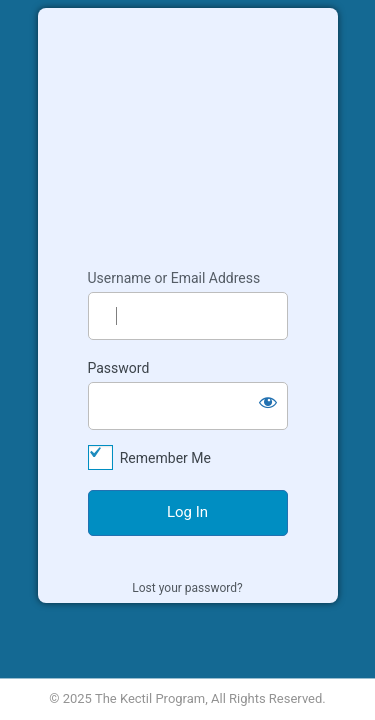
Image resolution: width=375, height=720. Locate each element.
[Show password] (268, 402)
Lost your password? (187, 588)
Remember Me (165, 458)
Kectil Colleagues (188, 129)
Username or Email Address (174, 278)
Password (119, 368)
